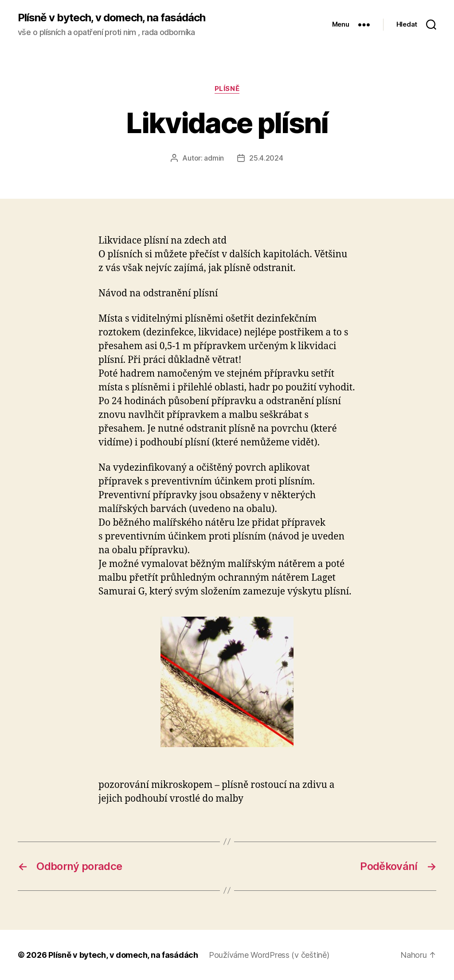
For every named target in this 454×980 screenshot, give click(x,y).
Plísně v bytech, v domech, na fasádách (112, 18)
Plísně (227, 89)
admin (214, 158)
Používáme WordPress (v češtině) (269, 955)
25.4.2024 (266, 158)
